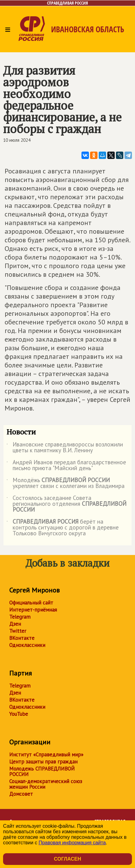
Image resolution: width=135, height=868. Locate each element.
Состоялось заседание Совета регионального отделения (66, 504)
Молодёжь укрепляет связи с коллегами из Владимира (66, 483)
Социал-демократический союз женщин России (46, 784)
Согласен (67, 859)
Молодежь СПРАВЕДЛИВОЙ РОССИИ (42, 771)
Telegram (20, 617)
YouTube (19, 714)
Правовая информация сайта (72, 843)
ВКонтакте (22, 638)
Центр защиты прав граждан (43, 762)
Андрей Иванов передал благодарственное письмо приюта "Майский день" (66, 466)
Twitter (18, 631)
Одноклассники (27, 645)
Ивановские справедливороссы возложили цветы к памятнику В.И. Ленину (65, 448)
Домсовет (21, 794)
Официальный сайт (31, 603)
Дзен (15, 624)
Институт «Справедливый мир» (46, 755)
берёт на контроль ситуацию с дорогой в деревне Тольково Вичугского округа (63, 528)
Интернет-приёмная (33, 610)
